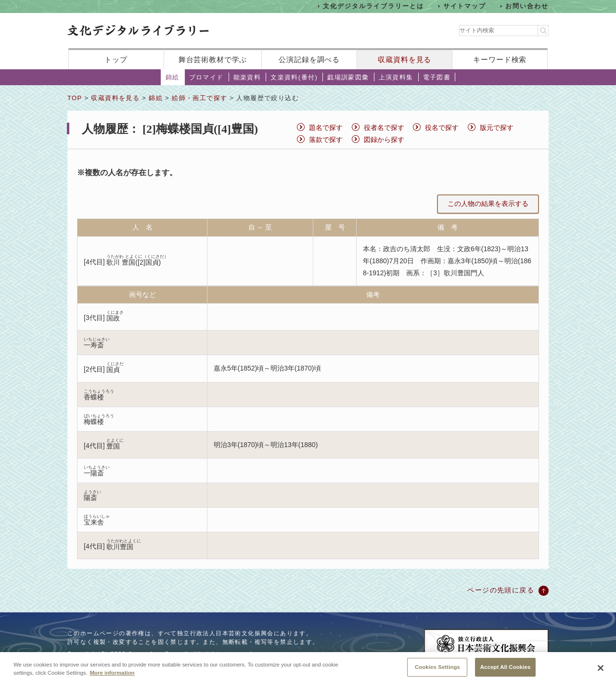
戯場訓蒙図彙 (348, 77)
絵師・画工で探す (199, 98)
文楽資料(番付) (294, 77)
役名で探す (442, 128)
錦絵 (173, 77)
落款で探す (326, 140)
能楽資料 (247, 77)
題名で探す (326, 128)
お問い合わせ (527, 6)
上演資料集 (396, 77)
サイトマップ (465, 6)
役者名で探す (384, 128)
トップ (116, 59)
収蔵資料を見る (404, 59)
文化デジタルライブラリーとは (373, 6)
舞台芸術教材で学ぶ (213, 59)
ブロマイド (206, 77)
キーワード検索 (500, 59)
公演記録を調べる (309, 59)
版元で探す (497, 128)
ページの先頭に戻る (501, 590)
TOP (75, 98)
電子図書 (437, 77)
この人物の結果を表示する (488, 204)
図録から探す (384, 140)
